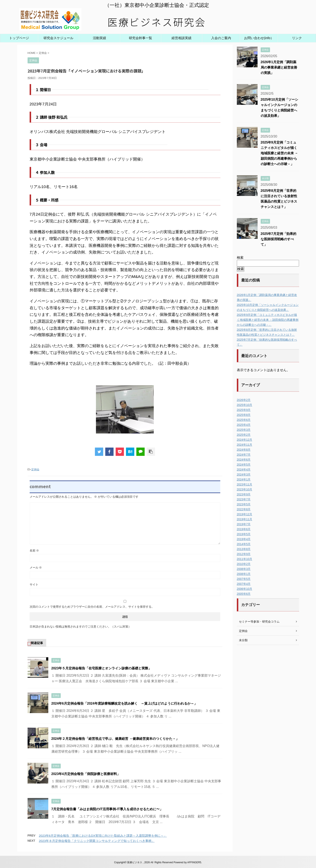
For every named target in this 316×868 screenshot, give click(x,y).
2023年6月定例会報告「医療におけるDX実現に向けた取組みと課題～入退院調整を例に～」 (103, 836)
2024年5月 (244, 465)
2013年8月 (244, 549)
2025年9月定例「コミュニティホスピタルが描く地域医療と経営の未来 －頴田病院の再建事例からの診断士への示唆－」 (279, 153)
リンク (297, 38)
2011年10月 (245, 559)
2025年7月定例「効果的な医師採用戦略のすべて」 (279, 239)
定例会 (35, 469)
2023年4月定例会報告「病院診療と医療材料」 (86, 774)
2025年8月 (244, 415)
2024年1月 (244, 479)
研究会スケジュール (58, 38)
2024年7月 (244, 455)
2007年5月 (244, 579)
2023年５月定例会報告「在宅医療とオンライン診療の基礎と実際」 (102, 668)
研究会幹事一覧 (140, 38)
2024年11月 (245, 445)
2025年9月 (244, 410)
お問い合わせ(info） (259, 38)
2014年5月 (244, 544)
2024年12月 (245, 440)
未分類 (243, 640)
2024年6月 (244, 460)
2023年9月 (244, 494)
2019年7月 (244, 524)
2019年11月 (245, 519)
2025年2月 (244, 435)
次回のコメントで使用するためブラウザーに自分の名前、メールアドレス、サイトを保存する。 (92, 607)
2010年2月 (244, 564)
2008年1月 (244, 574)
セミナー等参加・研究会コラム (259, 622)
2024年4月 (244, 470)
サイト (34, 584)
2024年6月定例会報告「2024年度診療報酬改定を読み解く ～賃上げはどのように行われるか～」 (124, 703)
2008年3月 (244, 569)
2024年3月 (244, 474)
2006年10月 (245, 589)
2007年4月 (244, 584)
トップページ (19, 38)
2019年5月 (244, 534)
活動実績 (99, 38)
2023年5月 (244, 504)
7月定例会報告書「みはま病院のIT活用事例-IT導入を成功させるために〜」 (109, 809)
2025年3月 (244, 430)
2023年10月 (245, 489)
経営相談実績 (182, 38)
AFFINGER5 (194, 862)
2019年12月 (245, 514)
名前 (34, 550)
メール (36, 567)
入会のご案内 (221, 38)
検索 (240, 258)
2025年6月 (244, 420)
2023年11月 (245, 484)
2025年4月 (244, 425)
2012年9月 (244, 554)
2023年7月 (244, 499)
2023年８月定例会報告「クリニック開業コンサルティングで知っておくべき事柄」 (97, 841)
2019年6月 (244, 529)
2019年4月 (244, 539)
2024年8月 (244, 450)
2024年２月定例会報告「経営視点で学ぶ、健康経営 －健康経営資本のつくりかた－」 (115, 739)
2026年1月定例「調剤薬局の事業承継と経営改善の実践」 (279, 67)
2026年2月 (244, 400)
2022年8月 (244, 509)
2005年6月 (244, 594)
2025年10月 (245, 405)
